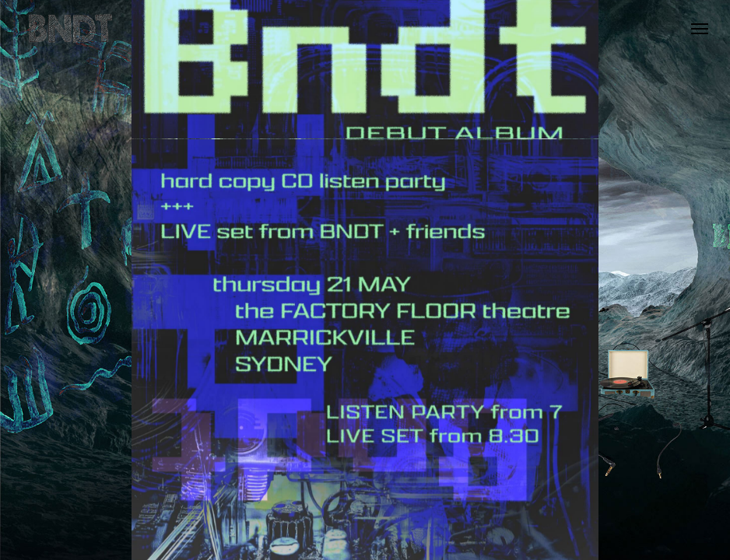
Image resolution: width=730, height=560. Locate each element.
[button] (700, 29)
